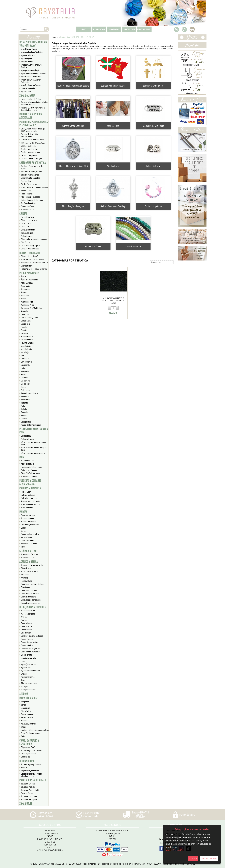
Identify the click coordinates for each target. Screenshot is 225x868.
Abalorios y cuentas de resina (32, 565)
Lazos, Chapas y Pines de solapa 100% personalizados (33, 130)
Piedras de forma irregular (31, 425)
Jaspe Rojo (25, 352)
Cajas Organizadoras (28, 753)
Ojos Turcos (25, 242)
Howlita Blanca (27, 336)
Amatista (24, 292)
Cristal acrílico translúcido (31, 600)
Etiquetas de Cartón (28, 747)
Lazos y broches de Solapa (31, 99)
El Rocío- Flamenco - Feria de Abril (34, 187)
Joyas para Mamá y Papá (30, 70)
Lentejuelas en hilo (28, 658)
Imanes (24, 727)
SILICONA (24, 694)
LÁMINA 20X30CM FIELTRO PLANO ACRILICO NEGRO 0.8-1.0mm (113, 301)
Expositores (25, 757)
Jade (23, 355)
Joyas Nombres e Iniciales (31, 76)
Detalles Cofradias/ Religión (32, 158)
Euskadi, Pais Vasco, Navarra (31, 172)
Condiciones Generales (50, 850)
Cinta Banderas (27, 629)
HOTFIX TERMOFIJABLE (30, 253)
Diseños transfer (27, 266)
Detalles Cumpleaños (29, 155)
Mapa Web (50, 831)
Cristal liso (25, 226)
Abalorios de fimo (28, 557)
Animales (24, 578)
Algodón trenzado (28, 614)
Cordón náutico (27, 645)
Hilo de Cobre (26, 492)
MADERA (23, 512)
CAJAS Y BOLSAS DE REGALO (33, 780)
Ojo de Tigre (26, 384)
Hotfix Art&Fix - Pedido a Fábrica (34, 269)
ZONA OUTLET (26, 804)
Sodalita (24, 409)
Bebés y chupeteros (28, 203)
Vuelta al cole (26, 190)
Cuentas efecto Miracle (30, 593)
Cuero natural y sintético (30, 652)
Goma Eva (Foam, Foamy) (30, 733)
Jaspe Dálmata (26, 349)
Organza (24, 674)
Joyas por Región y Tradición (32, 52)
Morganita (25, 371)
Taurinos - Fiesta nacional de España (32, 167)
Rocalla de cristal (27, 233)
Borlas (23, 705)
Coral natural (26, 436)
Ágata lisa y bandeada (29, 280)
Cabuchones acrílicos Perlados (33, 584)
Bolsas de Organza (28, 784)
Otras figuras (26, 587)
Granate (24, 330)
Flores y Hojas (26, 581)
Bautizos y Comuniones (30, 175)
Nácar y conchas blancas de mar (33, 453)
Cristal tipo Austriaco (29, 220)
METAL (22, 457)
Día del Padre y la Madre (30, 184)
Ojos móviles (26, 711)
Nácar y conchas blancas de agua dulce (34, 443)
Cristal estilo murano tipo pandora (34, 239)
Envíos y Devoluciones (50, 839)
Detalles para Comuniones (31, 152)
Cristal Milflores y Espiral (30, 245)
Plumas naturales (27, 714)
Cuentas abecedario (28, 597)
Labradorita (25, 365)
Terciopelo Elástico (28, 689)
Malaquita (25, 374)
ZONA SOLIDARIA (27, 96)
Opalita (24, 387)
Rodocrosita (25, 400)
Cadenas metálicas (28, 495)
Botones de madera (28, 521)
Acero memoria (27, 507)
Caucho (24, 620)
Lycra (23, 661)
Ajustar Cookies (209, 858)
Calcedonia (25, 314)
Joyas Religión (26, 58)
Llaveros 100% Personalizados (33, 139)
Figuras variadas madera (30, 534)
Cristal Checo (26, 223)
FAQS (50, 848)
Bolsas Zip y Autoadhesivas (31, 750)
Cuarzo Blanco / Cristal (30, 317)
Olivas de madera (27, 540)
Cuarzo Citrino (26, 321)
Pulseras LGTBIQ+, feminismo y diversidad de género (33, 109)
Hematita (24, 333)
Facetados (25, 575)
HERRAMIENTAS (27, 761)
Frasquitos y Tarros (28, 217)
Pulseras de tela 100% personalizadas (29, 135)
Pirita (23, 406)
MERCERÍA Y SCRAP (29, 698)
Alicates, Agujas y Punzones (31, 764)
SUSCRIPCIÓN (129, 29)
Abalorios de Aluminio (29, 476)
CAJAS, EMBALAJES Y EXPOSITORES (29, 742)
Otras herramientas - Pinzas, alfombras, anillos (31, 775)
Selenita (24, 415)
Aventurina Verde (27, 305)
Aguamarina (25, 289)
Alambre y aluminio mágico (31, 501)
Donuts (24, 531)
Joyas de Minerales (28, 55)
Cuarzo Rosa (25, 324)
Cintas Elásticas (27, 626)
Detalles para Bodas (28, 146)
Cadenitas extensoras (29, 498)
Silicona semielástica (29, 683)
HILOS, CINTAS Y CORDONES (33, 607)
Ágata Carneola (27, 283)
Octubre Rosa (26, 181)
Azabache (25, 311)
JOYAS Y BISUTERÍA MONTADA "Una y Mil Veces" (33, 44)
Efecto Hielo (26, 568)
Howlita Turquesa (28, 343)
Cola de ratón (26, 633)
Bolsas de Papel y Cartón (30, 790)
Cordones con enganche (30, 648)
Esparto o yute (26, 655)
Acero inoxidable (27, 464)
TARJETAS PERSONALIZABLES (33, 143)
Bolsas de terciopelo (29, 799)
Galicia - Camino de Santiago (32, 200)
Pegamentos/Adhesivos (30, 771)
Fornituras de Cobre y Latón (31, 467)
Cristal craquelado (28, 230)
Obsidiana (25, 377)
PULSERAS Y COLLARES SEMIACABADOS (30, 482)
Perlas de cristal (27, 236)
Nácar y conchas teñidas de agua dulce (33, 449)
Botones (24, 720)
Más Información (175, 850)
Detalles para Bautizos (29, 149)
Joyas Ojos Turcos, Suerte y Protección (31, 81)
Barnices (24, 767)
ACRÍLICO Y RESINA (29, 562)
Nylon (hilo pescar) (28, 664)
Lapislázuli (25, 359)
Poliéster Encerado (28, 677)
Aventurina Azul (27, 302)
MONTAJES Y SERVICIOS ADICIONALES (31, 116)
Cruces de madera (28, 515)
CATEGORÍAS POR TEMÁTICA (33, 163)
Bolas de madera (27, 518)
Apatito (24, 299)
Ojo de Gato (25, 381)
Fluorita (24, 327)
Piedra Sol (25, 396)
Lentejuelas (25, 708)
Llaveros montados (28, 88)
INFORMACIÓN (99, 29)
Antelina (24, 617)
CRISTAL (23, 214)
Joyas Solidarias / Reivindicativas (33, 73)
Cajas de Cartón (27, 793)
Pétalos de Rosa (27, 717)
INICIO (84, 29)
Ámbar (23, 276)
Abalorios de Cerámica (29, 554)
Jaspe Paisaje (26, 346)
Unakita (24, 418)
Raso (23, 680)
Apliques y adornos (28, 724)
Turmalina (25, 412)
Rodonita (24, 403)
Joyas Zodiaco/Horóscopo (31, 85)
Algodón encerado (28, 611)
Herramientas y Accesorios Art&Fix (34, 262)
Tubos (23, 547)
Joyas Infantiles (27, 62)
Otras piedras (26, 422)
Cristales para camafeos (30, 249)
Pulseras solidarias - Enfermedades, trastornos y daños (34, 103)
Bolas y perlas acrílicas (29, 571)
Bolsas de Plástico (28, 787)
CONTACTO (114, 29)
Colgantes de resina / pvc (31, 603)
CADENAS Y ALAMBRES (30, 488)
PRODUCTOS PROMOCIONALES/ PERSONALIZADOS (34, 124)
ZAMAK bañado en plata (30, 473)
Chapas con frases (28, 206)
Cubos (23, 528)
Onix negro (25, 390)
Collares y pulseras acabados (32, 636)
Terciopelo (25, 686)
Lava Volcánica (26, 362)
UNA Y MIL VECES (144, 29)
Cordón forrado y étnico (30, 642)
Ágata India (25, 286)
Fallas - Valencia (27, 194)
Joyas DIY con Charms (29, 49)
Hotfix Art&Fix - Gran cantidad (33, 259)
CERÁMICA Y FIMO (28, 551)
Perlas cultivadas (27, 439)
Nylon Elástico (26, 667)
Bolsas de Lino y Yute (29, 796)
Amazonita (25, 295)
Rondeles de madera (29, 544)
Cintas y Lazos (26, 623)
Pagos (50, 836)
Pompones (25, 702)
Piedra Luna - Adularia (29, 393)
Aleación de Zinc (27, 461)
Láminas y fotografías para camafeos (35, 730)
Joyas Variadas (26, 91)
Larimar (24, 368)
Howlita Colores (27, 340)
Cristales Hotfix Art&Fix (30, 256)
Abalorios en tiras (27, 209)
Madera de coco (27, 537)
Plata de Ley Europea (29, 470)
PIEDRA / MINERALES (29, 273)
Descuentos (50, 845)
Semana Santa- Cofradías (30, 178)
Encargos (50, 842)
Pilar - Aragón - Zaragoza (30, 197)
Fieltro (23, 736)
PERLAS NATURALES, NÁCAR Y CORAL (34, 431)
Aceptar (193, 858)
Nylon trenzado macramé (31, 671)
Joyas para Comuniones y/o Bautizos (31, 66)
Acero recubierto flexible (31, 504)
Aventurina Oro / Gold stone (32, 308)
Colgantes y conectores (30, 525)
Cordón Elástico (27, 639)
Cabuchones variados (29, 590)
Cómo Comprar (50, 834)
